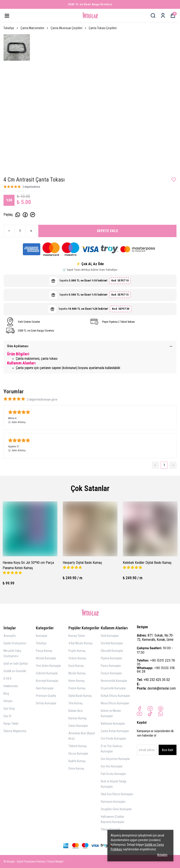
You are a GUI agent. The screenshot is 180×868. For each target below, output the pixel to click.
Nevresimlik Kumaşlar (114, 681)
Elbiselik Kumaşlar (112, 651)
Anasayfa (10, 636)
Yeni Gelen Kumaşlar (48, 666)
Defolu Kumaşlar (46, 703)
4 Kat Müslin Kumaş (80, 643)
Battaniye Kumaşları (113, 724)
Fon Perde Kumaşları (113, 739)
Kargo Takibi (11, 724)
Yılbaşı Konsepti (111, 829)
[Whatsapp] (161, 714)
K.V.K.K (7, 679)
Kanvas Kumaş (77, 718)
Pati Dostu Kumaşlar (113, 774)
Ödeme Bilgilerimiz (15, 731)
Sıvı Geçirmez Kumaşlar (115, 759)
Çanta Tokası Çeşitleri (103, 28)
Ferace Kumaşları (111, 673)
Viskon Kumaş (77, 658)
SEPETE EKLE (107, 231)
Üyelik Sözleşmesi (15, 643)
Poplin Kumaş (77, 651)
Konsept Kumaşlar (47, 681)
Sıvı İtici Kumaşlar (112, 766)
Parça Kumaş (44, 651)
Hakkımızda (11, 686)
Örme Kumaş (76, 769)
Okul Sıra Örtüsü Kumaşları (117, 794)
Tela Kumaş (75, 703)
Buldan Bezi (76, 711)
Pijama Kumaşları (111, 658)
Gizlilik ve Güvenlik (15, 671)
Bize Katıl (168, 750)
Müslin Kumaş (77, 673)
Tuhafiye (11, 28)
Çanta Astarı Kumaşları (115, 731)
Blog (6, 694)
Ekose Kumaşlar (78, 754)
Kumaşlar (42, 636)
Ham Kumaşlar (45, 688)
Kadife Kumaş (77, 761)
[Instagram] (150, 709)
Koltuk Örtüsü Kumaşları (115, 696)
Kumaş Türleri (77, 636)
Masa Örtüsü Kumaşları (115, 703)
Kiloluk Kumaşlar (46, 658)
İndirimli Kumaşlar (47, 673)
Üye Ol (7, 716)
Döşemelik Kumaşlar (113, 688)
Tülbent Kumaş (77, 746)
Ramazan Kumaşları (113, 802)
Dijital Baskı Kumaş (80, 696)
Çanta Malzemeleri (35, 28)
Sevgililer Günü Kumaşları (116, 809)
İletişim (8, 701)
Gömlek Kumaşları (112, 643)
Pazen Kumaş (77, 688)
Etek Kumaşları (110, 636)
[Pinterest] (161, 709)
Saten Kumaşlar (78, 726)
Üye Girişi (9, 709)
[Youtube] (140, 714)
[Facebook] (140, 709)
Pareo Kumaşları (111, 666)
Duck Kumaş (76, 666)
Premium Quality (46, 696)
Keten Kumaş (76, 681)
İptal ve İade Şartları (16, 664)
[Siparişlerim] (163, 16)
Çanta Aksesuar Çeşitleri (69, 28)
